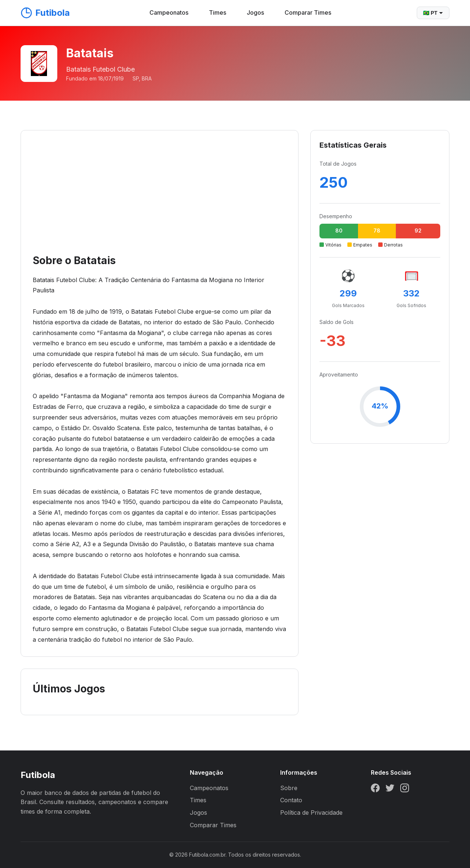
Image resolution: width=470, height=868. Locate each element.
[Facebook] (375, 789)
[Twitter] (390, 789)
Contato (291, 800)
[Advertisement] (160, 197)
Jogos (255, 12)
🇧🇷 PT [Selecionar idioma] (433, 13)
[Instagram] (405, 789)
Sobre (289, 788)
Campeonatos (169, 12)
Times (218, 12)
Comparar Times (308, 12)
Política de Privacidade (311, 813)
